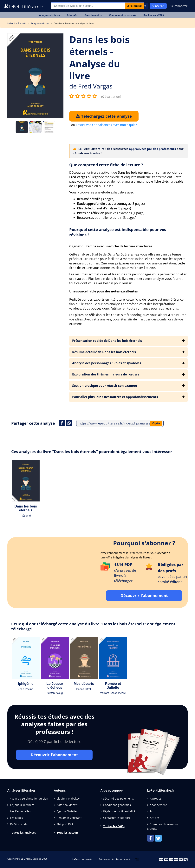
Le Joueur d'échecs (22, 805)
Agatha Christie (67, 811)
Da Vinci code (19, 824)
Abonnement (158, 805)
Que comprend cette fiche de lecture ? (106, 165)
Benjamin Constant (69, 818)
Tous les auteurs (68, 833)
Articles (155, 818)
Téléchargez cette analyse (104, 116)
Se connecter (179, 6)
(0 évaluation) (111, 97)
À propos (156, 798)
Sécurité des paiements (119, 798)
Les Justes (16, 818)
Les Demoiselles (20, 811)
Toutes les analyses (23, 833)
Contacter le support (117, 818)
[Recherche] (88, 6)
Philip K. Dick (65, 824)
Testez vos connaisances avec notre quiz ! (106, 125)
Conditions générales (117, 805)
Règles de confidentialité (119, 811)
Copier (156, 423)
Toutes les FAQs (114, 826)
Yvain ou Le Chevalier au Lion (29, 798)
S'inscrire (158, 6)
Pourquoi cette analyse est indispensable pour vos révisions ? (118, 232)
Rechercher (134, 6)
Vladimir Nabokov (68, 798)
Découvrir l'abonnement (144, 595)
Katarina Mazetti (67, 805)
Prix (152, 811)
